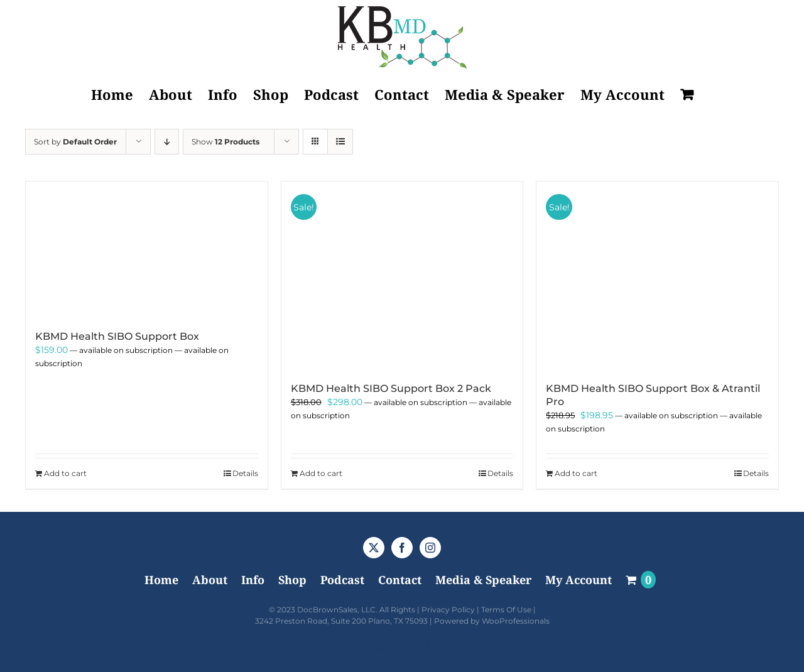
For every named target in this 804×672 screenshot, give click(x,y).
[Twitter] (374, 548)
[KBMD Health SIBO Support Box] (147, 250)
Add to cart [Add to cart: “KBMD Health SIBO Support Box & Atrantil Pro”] (576, 473)
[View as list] (340, 142)
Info (253, 580)
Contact (400, 580)
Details (245, 473)
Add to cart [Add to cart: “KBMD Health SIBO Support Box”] (65, 473)
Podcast (342, 580)
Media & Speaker (483, 580)
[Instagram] (430, 548)
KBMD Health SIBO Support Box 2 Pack (391, 388)
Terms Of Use (506, 610)
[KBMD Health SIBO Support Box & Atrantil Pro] (657, 276)
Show (225, 142)
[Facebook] (402, 548)
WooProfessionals (516, 621)
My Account (579, 580)
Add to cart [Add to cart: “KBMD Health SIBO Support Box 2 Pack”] (321, 473)
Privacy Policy (448, 610)
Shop (292, 580)
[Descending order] (167, 142)
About (210, 580)
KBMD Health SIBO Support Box (117, 336)
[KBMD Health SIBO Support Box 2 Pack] (402, 276)
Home (161, 580)
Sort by (75, 142)
